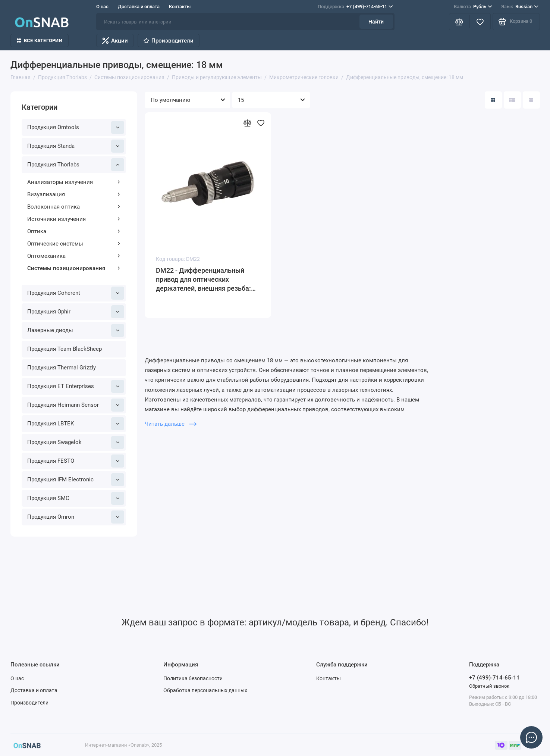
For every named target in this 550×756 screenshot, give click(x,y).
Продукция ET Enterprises (76, 386)
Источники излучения (74, 219)
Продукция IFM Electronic (76, 480)
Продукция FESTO (76, 461)
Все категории (40, 40)
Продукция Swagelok (76, 442)
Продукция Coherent (76, 293)
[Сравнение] (459, 22)
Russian (520, 7)
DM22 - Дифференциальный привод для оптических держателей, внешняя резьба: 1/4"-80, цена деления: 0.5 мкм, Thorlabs (205, 280)
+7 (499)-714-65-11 (355, 7)
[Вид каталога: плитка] (493, 100)
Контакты (180, 7)
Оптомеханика (74, 256)
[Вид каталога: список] (512, 100)
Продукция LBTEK (76, 424)
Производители (169, 41)
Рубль (473, 7)
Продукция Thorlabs (76, 165)
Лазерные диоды (76, 330)
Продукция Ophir (76, 312)
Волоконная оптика (74, 207)
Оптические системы (74, 244)
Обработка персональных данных (205, 690)
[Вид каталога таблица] (531, 100)
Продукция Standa (76, 146)
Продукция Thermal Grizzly (62, 368)
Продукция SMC (76, 498)
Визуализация (74, 194)
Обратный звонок (489, 686)
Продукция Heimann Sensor (76, 405)
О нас (102, 7)
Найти (376, 22)
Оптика (74, 231)
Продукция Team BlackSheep (65, 349)
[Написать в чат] (531, 737)
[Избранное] (480, 22)
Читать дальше (171, 424)
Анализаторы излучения (74, 182)
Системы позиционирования (74, 268)
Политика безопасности (193, 678)
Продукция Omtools (76, 127)
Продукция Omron (76, 517)
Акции (115, 41)
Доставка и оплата (139, 7)
